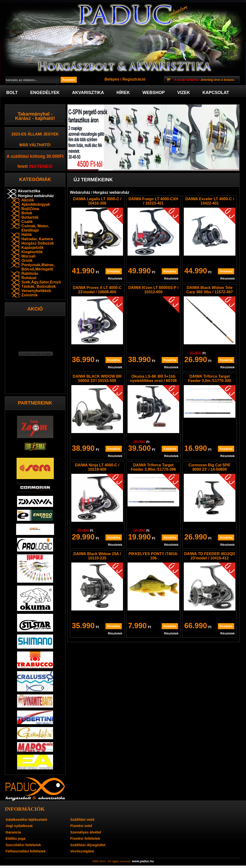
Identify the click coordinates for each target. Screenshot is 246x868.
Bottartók (30, 217)
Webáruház (80, 192)
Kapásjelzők (32, 248)
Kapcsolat (216, 93)
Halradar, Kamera (37, 239)
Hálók (27, 235)
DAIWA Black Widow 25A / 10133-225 (97, 556)
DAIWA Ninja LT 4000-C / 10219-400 (97, 467)
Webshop (154, 93)
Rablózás (30, 273)
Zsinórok (30, 295)
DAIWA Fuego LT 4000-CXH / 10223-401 (153, 201)
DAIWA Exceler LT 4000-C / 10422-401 (210, 201)
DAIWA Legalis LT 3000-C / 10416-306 (97, 201)
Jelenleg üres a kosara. (204, 80)
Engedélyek (45, 93)
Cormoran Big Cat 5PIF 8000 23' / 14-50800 (210, 467)
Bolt (12, 93)
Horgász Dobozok (38, 243)
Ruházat (29, 278)
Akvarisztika (88, 93)
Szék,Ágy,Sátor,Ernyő (41, 282)
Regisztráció (134, 79)
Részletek (115, 279)
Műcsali (28, 256)
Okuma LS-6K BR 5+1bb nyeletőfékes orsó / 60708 (154, 378)
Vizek (184, 93)
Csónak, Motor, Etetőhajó (35, 228)
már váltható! (35, 145)
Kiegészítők (32, 252)
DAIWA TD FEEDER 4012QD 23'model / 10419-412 (210, 556)
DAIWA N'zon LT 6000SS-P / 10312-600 (153, 290)
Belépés (112, 79)
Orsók (27, 261)
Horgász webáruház (36, 196)
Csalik (27, 222)
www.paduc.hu (143, 861)
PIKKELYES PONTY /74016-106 (153, 556)
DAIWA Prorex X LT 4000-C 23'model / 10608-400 (97, 290)
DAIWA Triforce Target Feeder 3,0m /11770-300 (210, 378)
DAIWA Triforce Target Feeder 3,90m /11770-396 (154, 467)
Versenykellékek (36, 291)
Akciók (28, 200)
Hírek (123, 93)
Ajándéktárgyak (36, 204)
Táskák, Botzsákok (39, 286)
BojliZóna (30, 209)
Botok (27, 213)
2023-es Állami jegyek (35, 134)
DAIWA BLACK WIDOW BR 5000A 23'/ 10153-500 (97, 378)
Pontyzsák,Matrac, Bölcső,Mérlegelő (38, 267)
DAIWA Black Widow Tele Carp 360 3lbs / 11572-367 (210, 290)
